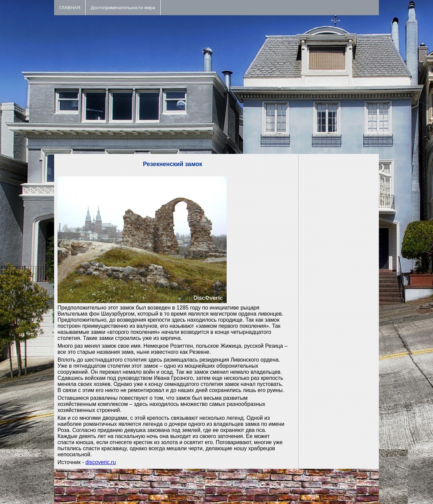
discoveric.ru (101, 462)
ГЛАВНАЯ (70, 8)
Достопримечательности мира (123, 8)
